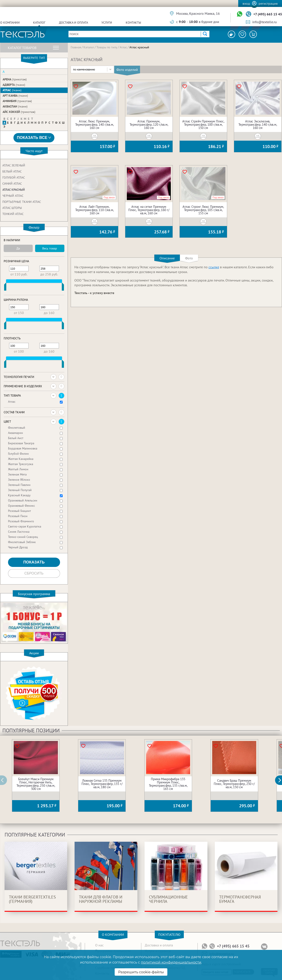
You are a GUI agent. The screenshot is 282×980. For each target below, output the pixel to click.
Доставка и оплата (73, 23)
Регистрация (268, 3)
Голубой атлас (14, 177)
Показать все (34, 138)
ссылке (214, 267)
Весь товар (50, 248)
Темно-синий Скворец (23, 537)
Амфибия (17, 101)
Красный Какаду (19, 495)
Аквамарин (15, 433)
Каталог (39, 23)
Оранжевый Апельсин (23, 500)
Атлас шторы (12, 208)
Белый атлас (12, 171)
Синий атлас (12, 184)
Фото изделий (127, 70)
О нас (99, 945)
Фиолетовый (17, 428)
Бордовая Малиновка (23, 448)
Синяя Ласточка (19, 532)
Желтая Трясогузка (21, 464)
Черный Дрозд (18, 547)
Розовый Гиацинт (20, 511)
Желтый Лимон (18, 469)
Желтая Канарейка (21, 459)
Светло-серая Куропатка (25, 526)
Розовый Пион (18, 516)
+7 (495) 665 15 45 (268, 14)
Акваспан (15, 106)
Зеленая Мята (17, 474)
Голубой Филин (18, 454)
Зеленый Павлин (19, 485)
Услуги (107, 23)
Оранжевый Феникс (21, 506)
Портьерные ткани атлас (22, 202)
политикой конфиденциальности (171, 962)
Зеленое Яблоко (19, 480)
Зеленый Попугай (20, 490)
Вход (246, 3)
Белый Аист (16, 438)
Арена (15, 79)
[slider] (5, 288)
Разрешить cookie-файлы (141, 972)
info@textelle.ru (265, 22)
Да (18, 248)
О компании (10, 23)
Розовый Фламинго (21, 521)
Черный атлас (13, 196)
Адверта (14, 85)
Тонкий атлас (13, 214)
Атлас (12, 90)
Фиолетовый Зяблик (22, 542)
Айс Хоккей (19, 112)
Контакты (133, 23)
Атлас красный (14, 190)
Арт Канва (15, 96)
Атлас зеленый (14, 165)
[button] (281, 780)
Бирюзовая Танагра (21, 443)
